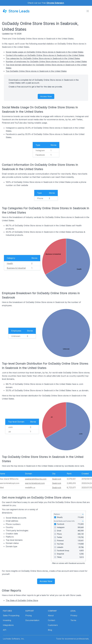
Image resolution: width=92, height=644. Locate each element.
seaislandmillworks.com (36, 479)
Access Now (46, 96)
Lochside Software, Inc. (14, 639)
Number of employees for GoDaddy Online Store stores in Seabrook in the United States (46, 61)
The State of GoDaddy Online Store (22, 600)
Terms (73, 620)
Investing (7, 620)
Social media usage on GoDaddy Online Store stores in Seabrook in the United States (45, 52)
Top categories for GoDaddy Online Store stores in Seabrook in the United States (43, 58)
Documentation (32, 620)
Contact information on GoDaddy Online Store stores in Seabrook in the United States (45, 55)
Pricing (29, 615)
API (5, 630)
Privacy (74, 615)
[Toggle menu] (88, 11)
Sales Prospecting (11, 615)
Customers (53, 625)
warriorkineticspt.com (35, 483)
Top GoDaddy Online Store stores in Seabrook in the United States (36, 71)
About (51, 615)
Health (10, 263)
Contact (51, 620)
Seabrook (57, 479)
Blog (50, 630)
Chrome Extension (55, 3)
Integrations (8, 625)
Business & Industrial (16, 268)
